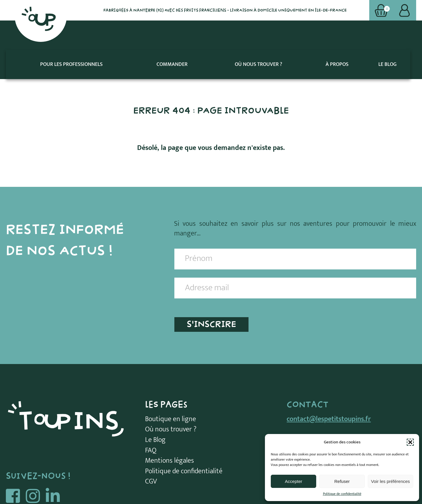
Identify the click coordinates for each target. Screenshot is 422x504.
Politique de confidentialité (342, 494)
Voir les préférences (390, 481)
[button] (410, 442)
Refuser (342, 481)
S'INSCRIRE (211, 295)
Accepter (293, 481)
